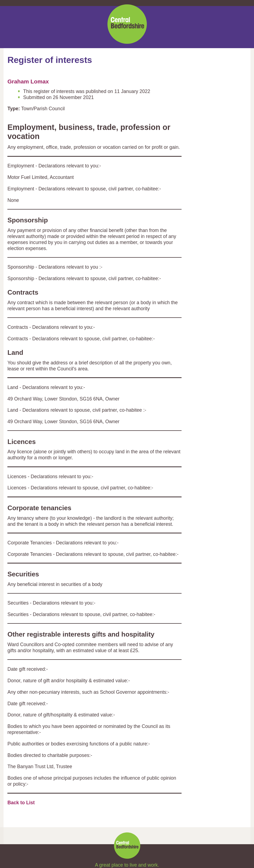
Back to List (21, 803)
